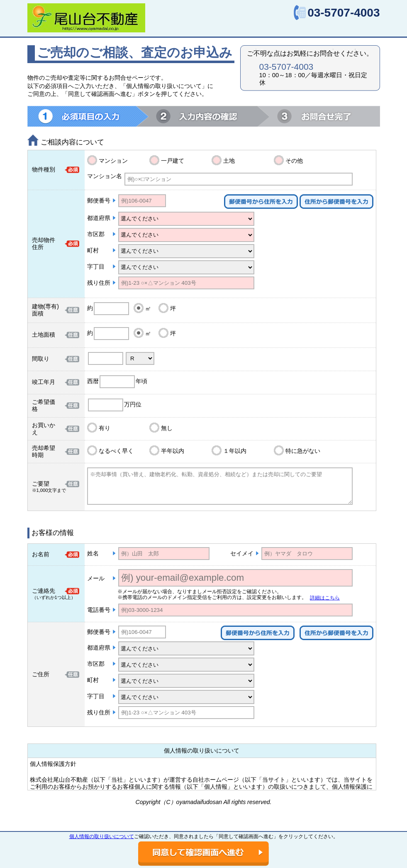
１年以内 (235, 451)
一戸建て (173, 161)
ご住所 (41, 674)
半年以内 (173, 451)
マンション (113, 161)
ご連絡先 (44, 591)
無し (167, 428)
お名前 (41, 554)
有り (105, 428)
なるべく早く (116, 451)
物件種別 (44, 169)
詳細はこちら (325, 598)
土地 (229, 161)
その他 (294, 161)
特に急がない (303, 451)
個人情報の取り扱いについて (102, 836)
